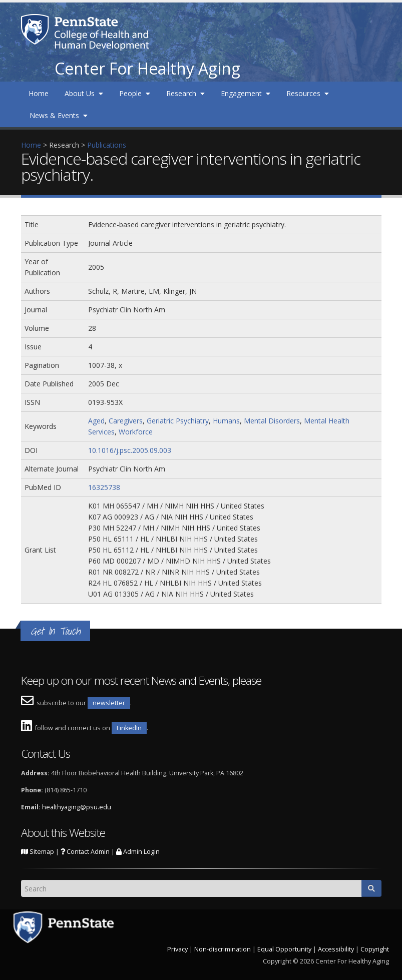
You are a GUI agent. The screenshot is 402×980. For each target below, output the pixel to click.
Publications (107, 145)
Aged (96, 421)
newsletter (109, 703)
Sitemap (38, 852)
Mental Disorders (272, 421)
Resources (308, 93)
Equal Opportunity (284, 949)
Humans (226, 421)
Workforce (136, 432)
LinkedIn (129, 728)
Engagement (246, 93)
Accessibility (336, 949)
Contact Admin (85, 852)
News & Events (59, 115)
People (135, 93)
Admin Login (138, 852)
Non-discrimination (223, 949)
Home (39, 93)
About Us (84, 93)
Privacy (177, 949)
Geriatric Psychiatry (178, 421)
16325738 (104, 487)
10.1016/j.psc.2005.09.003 (130, 450)
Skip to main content (34, 5)
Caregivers (126, 421)
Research (185, 93)
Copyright (375, 949)
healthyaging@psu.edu (77, 807)
